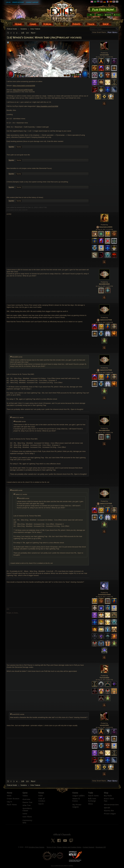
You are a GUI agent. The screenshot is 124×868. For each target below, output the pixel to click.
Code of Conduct (42, 800)
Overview (26, 799)
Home (9, 793)
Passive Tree (27, 802)
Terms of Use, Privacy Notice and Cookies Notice (64, 847)
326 (23, 33)
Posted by (104, 53)
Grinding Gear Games (37, 847)
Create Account (18, 2)
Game (25, 793)
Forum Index (12, 29)
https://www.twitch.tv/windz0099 (24, 86)
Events (75, 793)
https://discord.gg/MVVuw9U (23, 90)
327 (27, 33)
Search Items (93, 796)
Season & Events (76, 800)
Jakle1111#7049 (106, 320)
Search (41, 804)
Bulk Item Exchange (92, 800)
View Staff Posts (99, 32)
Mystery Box (109, 811)
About (91, 804)
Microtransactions (111, 805)
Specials (107, 808)
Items (25, 814)
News (9, 796)
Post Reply (112, 32)
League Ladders (78, 796)
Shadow (24, 29)
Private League (110, 814)
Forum (41, 793)
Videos (25, 796)
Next (33, 33)
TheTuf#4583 (104, 678)
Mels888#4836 (104, 284)
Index (41, 796)
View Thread (35, 29)
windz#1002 (104, 55)
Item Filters (27, 817)
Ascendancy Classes (27, 810)
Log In (8, 2)
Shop (106, 793)
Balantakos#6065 (106, 227)
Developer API (101, 847)
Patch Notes (12, 805)
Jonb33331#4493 (104, 595)
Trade (91, 793)
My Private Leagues (77, 806)
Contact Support (32, 2)
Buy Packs (108, 796)
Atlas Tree (27, 805)
